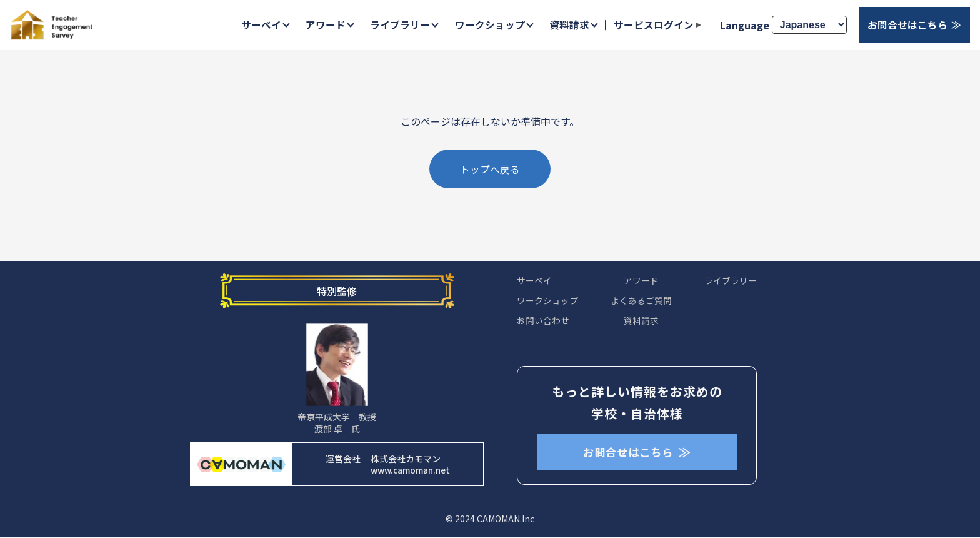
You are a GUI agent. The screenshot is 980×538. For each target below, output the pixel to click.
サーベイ (258, 25)
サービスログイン (653, 25)
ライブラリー (398, 25)
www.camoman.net (410, 472)
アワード (323, 25)
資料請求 (568, 25)
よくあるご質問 (641, 303)
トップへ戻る (490, 170)
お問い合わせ (543, 323)
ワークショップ (488, 25)
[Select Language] (809, 25)
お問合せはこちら (907, 25)
